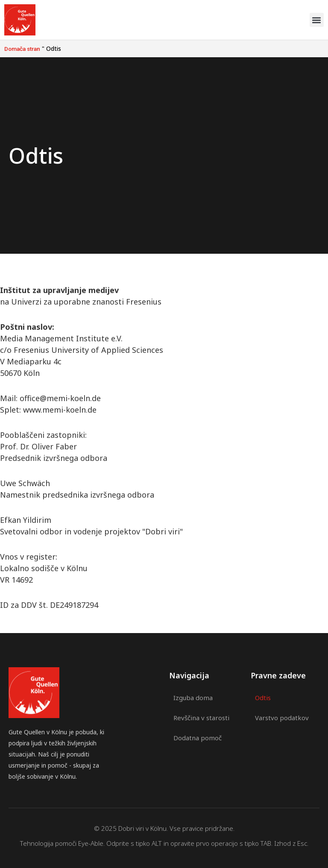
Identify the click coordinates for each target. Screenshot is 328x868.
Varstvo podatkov (282, 717)
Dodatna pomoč (198, 737)
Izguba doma (193, 698)
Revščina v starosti (201, 717)
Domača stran (22, 49)
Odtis (263, 698)
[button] (317, 20)
